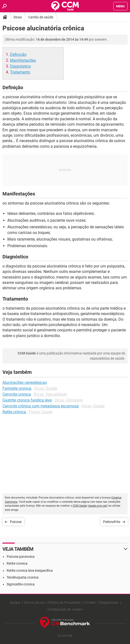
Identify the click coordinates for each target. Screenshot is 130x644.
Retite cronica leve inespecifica (30, 571)
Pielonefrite (112, 522)
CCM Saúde (80, 506)
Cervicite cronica (17, 394)
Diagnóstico (20, 66)
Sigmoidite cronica (21, 584)
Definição (18, 55)
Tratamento (20, 72)
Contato (90, 602)
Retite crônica (14, 412)
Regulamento (109, 602)
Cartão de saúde (41, 17)
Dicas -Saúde (46, 388)
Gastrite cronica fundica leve (27, 400)
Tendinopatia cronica (23, 577)
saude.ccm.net (98, 506)
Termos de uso (34, 602)
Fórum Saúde (41, 412)
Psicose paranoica (21, 557)
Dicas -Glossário (69, 400)
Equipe (15, 602)
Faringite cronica (17, 388)
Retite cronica (17, 563)
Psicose (16, 522)
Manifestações (23, 60)
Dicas (18, 17)
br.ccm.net (65, 636)
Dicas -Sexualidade (50, 394)
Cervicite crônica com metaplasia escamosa (41, 406)
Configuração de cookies (65, 609)
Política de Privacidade (65, 602)
